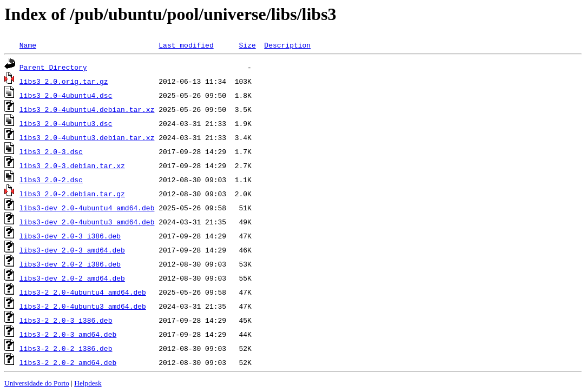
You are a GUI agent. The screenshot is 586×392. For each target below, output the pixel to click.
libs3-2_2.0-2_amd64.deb (68, 362)
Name (28, 45)
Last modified (186, 45)
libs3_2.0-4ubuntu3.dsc (66, 123)
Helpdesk (88, 383)
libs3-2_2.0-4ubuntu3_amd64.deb (83, 306)
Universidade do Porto (37, 383)
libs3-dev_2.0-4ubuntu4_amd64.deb (87, 208)
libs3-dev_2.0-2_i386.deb (70, 264)
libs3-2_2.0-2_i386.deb (66, 348)
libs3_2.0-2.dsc (51, 180)
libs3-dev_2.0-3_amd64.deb (72, 250)
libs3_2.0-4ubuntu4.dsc (66, 95)
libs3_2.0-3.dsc (51, 151)
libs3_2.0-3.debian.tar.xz (72, 165)
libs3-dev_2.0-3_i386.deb (70, 236)
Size (247, 45)
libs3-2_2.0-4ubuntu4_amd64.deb (83, 292)
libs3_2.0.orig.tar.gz (64, 81)
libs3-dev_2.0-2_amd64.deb (72, 278)
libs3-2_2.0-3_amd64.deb (68, 334)
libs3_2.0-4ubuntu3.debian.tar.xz (87, 137)
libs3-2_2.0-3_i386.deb (66, 320)
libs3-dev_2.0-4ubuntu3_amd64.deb (87, 222)
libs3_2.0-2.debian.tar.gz (72, 194)
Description (287, 45)
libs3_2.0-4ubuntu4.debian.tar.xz (87, 109)
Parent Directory (53, 67)
